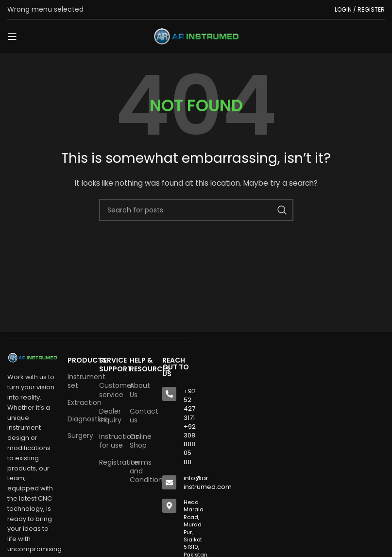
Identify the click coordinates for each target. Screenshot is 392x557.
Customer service (110, 390)
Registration (110, 462)
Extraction (78, 402)
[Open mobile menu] (12, 36)
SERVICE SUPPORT (110, 365)
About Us (140, 390)
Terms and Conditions (141, 471)
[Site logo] (196, 36)
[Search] (196, 210)
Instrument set (78, 381)
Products (78, 360)
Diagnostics (78, 419)
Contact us (141, 416)
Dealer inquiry (110, 416)
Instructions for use (110, 441)
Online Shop (141, 441)
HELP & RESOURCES (141, 365)
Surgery (78, 435)
